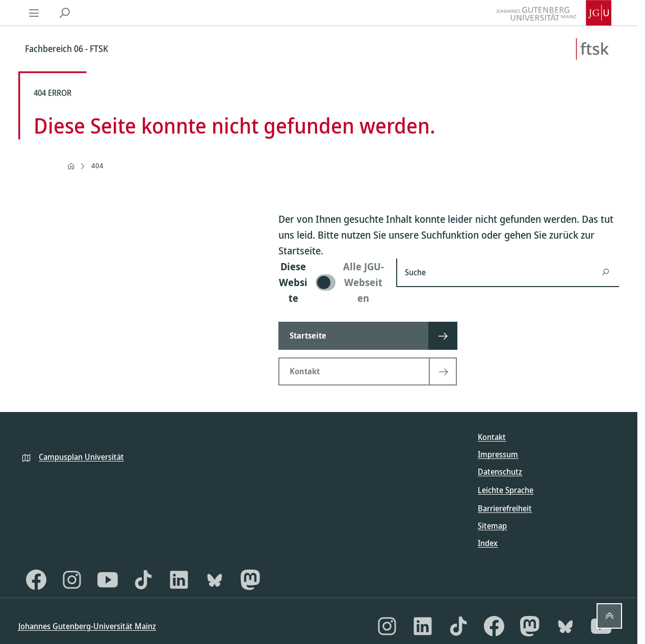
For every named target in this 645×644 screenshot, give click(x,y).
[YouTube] (108, 580)
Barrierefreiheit (505, 508)
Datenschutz (500, 472)
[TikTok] (143, 580)
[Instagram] (72, 580)
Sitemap (492, 526)
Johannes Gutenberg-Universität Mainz (87, 626)
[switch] (331, 282)
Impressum (498, 454)
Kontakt (492, 437)
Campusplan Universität (81, 457)
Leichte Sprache (506, 490)
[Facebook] (36, 580)
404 (97, 165)
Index (488, 543)
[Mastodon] (250, 580)
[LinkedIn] (179, 580)
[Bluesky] (215, 580)
